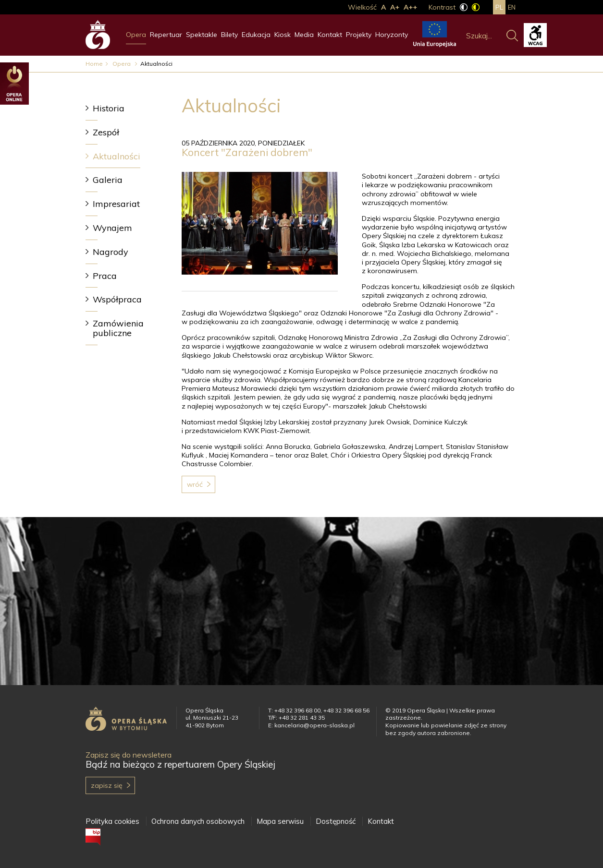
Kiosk (283, 35)
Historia (109, 108)
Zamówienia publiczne (118, 328)
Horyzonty (392, 35)
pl (499, 7)
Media (304, 35)
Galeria (108, 180)
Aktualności (117, 156)
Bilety (229, 35)
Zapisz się (107, 785)
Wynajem (112, 228)
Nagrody (111, 252)
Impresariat (116, 204)
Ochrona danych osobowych (198, 821)
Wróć (195, 484)
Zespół (106, 132)
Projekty (359, 35)
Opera (136, 35)
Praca (105, 276)
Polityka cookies (112, 821)
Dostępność (336, 821)
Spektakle (202, 35)
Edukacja (256, 35)
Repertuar (166, 35)
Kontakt (330, 35)
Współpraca (117, 299)
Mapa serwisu (280, 821)
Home (94, 64)
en (512, 7)
